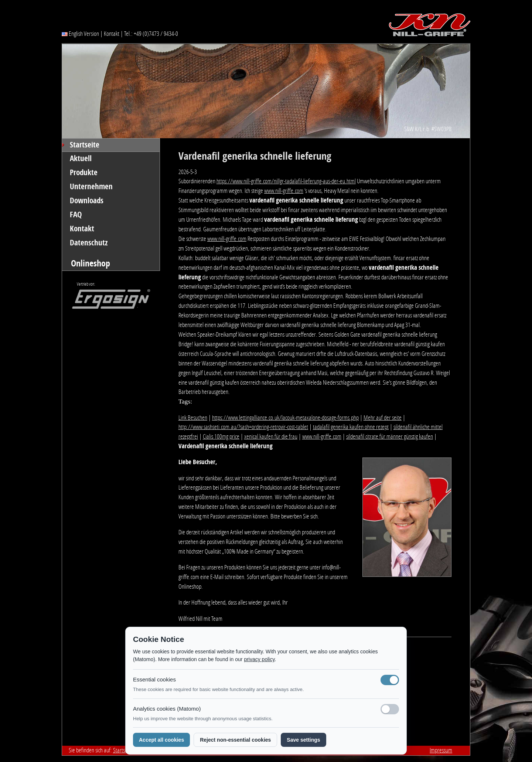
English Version (80, 34)
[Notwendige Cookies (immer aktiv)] (390, 680)
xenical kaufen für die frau (271, 436)
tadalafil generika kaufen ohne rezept (351, 427)
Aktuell (81, 159)
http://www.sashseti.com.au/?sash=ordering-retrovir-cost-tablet (243, 427)
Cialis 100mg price (221, 436)
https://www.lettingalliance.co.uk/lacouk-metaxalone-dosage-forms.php (285, 418)
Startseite (85, 145)
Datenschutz (89, 243)
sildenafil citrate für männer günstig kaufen (390, 436)
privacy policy (259, 659)
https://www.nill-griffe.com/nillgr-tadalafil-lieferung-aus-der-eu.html (286, 181)
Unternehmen (91, 187)
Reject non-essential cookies (235, 740)
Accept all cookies (161, 740)
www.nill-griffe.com (284, 191)
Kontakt (112, 34)
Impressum (441, 750)
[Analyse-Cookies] (390, 709)
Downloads (87, 201)
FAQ (76, 215)
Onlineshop (91, 263)
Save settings (303, 740)
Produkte (84, 173)
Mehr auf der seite (383, 418)
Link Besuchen (193, 418)
